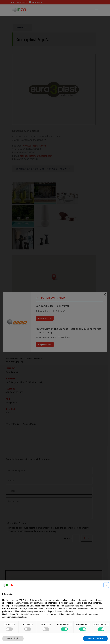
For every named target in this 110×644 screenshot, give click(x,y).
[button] (106, 585)
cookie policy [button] (85, 606)
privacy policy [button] (23, 603)
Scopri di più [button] (13, 638)
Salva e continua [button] (95, 638)
